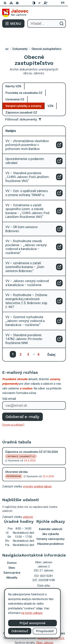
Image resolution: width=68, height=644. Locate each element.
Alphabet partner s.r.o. (51, 625)
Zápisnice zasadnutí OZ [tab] (21, 99)
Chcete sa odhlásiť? (13, 412)
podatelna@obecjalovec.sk (44, 582)
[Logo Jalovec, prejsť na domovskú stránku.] (34, 13)
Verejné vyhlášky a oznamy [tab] (23, 93)
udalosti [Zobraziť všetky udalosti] (28, 504)
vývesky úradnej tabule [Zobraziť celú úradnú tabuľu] (37, 474)
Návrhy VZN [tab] (13, 73)
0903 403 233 (44, 578)
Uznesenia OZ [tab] (15, 86)
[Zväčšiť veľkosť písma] (46, 3)
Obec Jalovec (45, 630)
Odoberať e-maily (23, 404)
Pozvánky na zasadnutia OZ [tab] (24, 80)
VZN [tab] (50, 93)
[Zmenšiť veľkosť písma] (40, 3)
